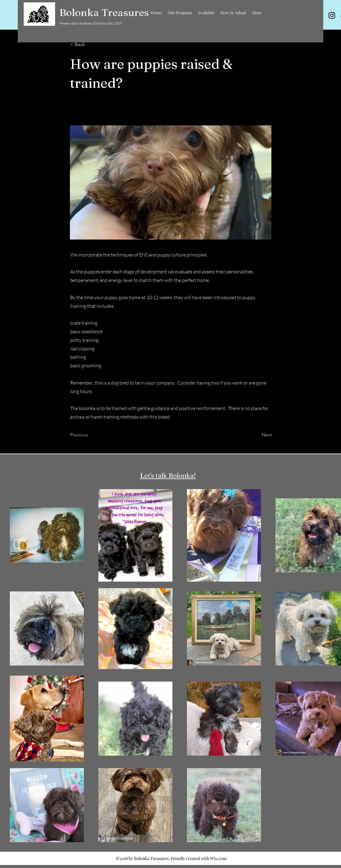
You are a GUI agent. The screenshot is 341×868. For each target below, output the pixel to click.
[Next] (257, 435)
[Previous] (90, 435)
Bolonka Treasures (104, 12)
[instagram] (332, 15)
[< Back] (90, 44)
